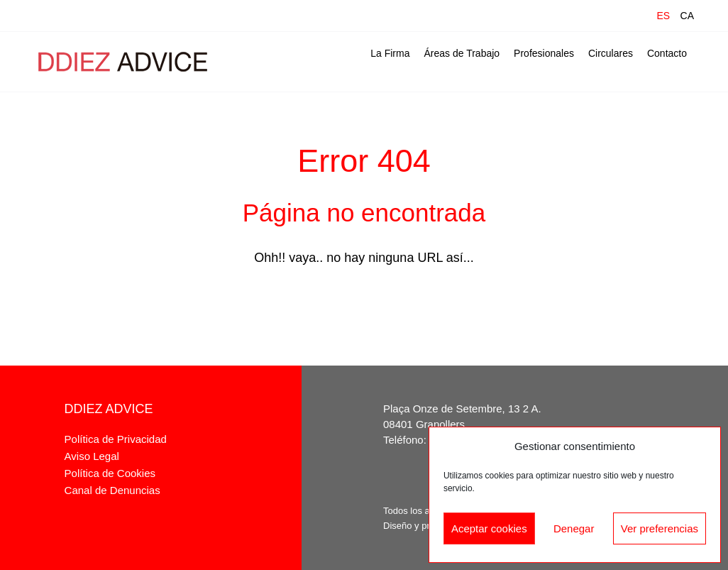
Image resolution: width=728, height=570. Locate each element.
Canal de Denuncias (112, 490)
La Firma (390, 53)
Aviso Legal (92, 456)
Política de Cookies (110, 473)
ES (663, 16)
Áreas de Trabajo (462, 53)
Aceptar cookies (489, 528)
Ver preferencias (660, 528)
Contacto (667, 53)
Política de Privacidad (116, 439)
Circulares (611, 53)
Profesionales (544, 53)
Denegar (574, 528)
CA (687, 16)
